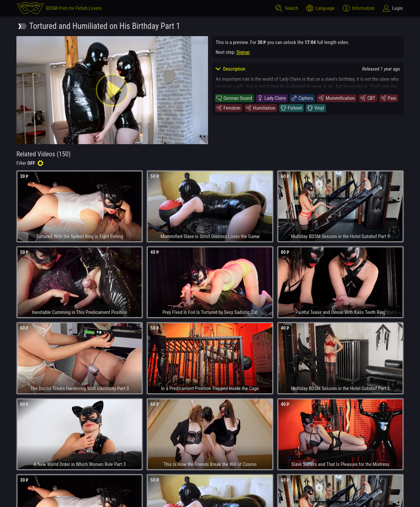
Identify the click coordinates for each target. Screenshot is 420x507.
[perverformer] (59, 8)
